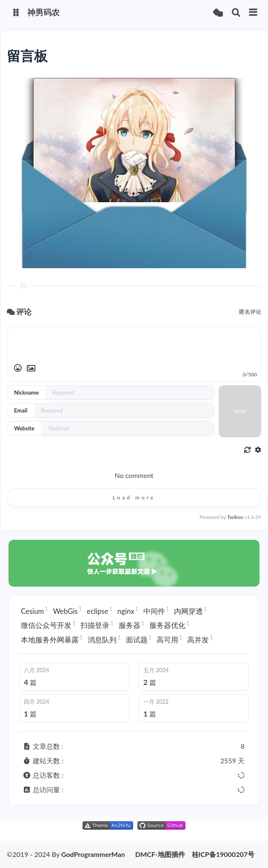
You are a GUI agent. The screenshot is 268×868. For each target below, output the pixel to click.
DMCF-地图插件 (160, 854)
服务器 (131, 625)
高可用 (169, 639)
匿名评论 (250, 312)
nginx (128, 610)
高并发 (200, 639)
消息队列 (104, 639)
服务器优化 (169, 625)
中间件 (156, 610)
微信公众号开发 (48, 625)
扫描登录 (97, 625)
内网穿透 (190, 610)
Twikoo (235, 517)
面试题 (139, 639)
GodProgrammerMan (93, 854)
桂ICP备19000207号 (223, 854)
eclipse (100, 610)
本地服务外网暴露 (52, 639)
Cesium (34, 610)
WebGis (67, 610)
